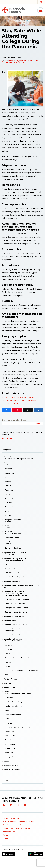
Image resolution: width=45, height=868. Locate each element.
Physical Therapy (10, 679)
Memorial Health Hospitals (14, 591)
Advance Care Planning (14, 560)
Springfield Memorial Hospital (17, 608)
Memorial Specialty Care (13, 629)
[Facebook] (4, 805)
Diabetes (8, 649)
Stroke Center (10, 748)
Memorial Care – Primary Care (16, 558)
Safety (7, 494)
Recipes (8, 666)
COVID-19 (22, 60)
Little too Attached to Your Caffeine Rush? (19, 400)
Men (7, 477)
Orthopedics (10, 736)
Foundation (8, 532)
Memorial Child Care (12, 581)
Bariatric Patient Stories (14, 641)
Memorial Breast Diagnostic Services (19, 459)
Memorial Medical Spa (13, 620)
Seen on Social (10, 687)
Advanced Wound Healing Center (18, 693)
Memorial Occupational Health (16, 625)
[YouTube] (25, 805)
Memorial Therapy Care (13, 635)
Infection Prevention (13, 715)
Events (6, 526)
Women (8, 515)
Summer (8, 503)
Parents (21, 62)
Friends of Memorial (12, 538)
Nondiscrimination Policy (14, 825)
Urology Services (12, 757)
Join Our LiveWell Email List (14, 420)
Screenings (9, 498)
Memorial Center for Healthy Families (20, 658)
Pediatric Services (12, 573)
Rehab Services (11, 740)
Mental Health (11, 554)
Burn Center (10, 698)
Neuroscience (10, 731)
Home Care (8, 542)
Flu (6, 564)
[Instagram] (18, 805)
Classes (8, 527)
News (15, 62)
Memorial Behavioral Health (15, 552)
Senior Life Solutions (13, 548)
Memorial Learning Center (14, 616)
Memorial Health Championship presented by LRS (21, 586)
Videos (6, 761)
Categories (22, 450)
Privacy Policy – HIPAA (13, 818)
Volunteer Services (11, 765)
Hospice (8, 544)
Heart (7, 710)
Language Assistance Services (16, 828)
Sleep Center (10, 744)
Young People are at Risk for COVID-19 (18, 397)
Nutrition (9, 662)
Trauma (8, 521)
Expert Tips (9, 473)
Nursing (8, 482)
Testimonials (10, 507)
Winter (8, 511)
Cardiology (9, 631)
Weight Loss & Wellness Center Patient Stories (23, 670)
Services (7, 692)
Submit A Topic (8, 438)
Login (5, 838)
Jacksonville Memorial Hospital (17, 599)
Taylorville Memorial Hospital (17, 612)
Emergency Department (13, 520)
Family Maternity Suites (14, 706)
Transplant (9, 753)
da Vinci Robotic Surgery (15, 702)
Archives (22, 780)
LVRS (7, 719)
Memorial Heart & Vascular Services (19, 727)
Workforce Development (13, 769)
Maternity (9, 723)
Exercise (8, 654)
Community (14, 60)
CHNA (7, 465)
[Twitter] (11, 805)
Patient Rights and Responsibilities (18, 821)
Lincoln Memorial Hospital (15, 603)
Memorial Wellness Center (14, 639)
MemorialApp (10, 568)
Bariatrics (9, 645)
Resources (9, 490)
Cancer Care (9, 457)
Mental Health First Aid (11, 404)
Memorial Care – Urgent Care (15, 577)
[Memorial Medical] (14, 10)
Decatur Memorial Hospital (15, 593)
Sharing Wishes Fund (13, 533)
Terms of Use (9, 832)
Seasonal (7, 683)
